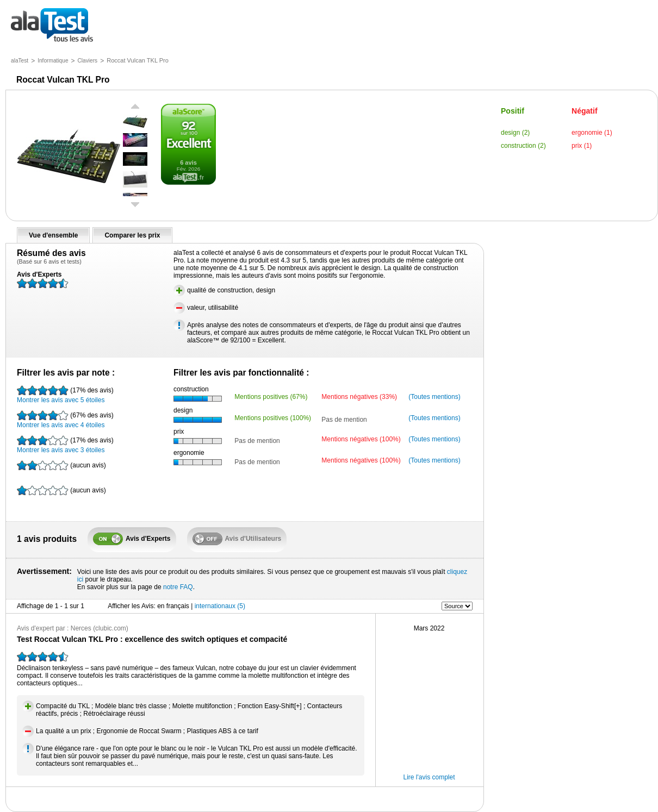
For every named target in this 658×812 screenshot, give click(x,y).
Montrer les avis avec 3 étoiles (65, 445)
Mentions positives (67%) (271, 397)
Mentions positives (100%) (273, 418)
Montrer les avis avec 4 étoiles (65, 420)
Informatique (53, 61)
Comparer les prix (132, 235)
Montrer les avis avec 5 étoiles (65, 395)
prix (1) (582, 146)
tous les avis (52, 26)
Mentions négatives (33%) (359, 397)
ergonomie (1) (592, 133)
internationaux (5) (220, 606)
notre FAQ (178, 587)
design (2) (515, 133)
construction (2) (523, 146)
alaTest (20, 61)
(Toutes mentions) (434, 397)
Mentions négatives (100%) (361, 439)
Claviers (88, 61)
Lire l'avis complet (429, 777)
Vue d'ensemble (53, 235)
